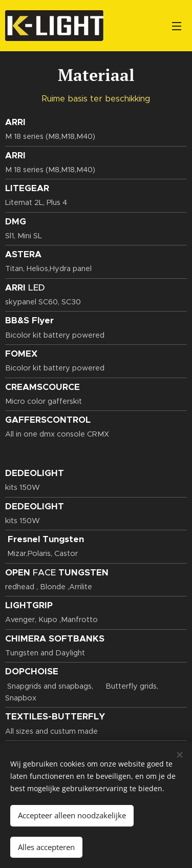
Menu (177, 26)
